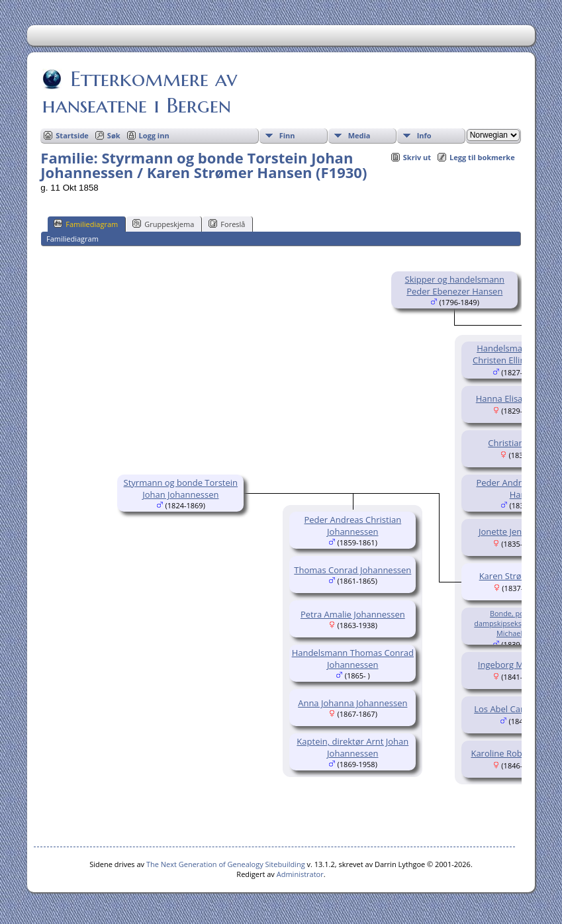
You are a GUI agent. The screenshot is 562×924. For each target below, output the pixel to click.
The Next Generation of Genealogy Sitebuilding (226, 864)
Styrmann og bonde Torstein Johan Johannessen (181, 488)
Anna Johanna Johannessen (352, 703)
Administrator (300, 874)
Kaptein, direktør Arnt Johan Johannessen (352, 747)
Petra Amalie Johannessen (353, 614)
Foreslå (227, 224)
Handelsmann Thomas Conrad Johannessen (353, 659)
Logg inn (154, 135)
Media (359, 135)
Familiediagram (86, 224)
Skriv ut (417, 157)
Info (424, 135)
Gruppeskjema (163, 224)
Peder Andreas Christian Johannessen (352, 526)
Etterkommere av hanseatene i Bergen (140, 92)
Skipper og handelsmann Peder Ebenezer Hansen (455, 285)
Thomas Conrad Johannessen (352, 570)
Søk (114, 135)
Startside (72, 135)
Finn (287, 135)
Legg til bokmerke (482, 157)
